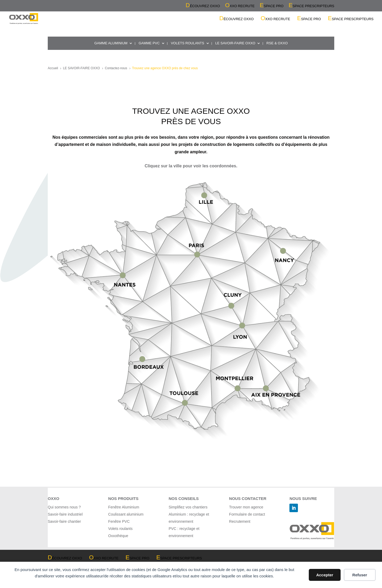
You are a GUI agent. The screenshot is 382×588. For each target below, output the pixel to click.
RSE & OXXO (277, 43)
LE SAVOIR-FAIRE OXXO (235, 43)
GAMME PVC (149, 43)
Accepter (325, 575)
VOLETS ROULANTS (188, 43)
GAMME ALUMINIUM (111, 43)
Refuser (360, 575)
